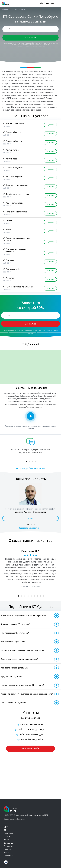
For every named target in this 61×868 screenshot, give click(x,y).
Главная (5, 9)
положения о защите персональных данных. (30, 46)
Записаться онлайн (31, 749)
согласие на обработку (31, 43)
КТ (12, 9)
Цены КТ (8, 837)
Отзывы (7, 849)
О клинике (8, 846)
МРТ (6, 827)
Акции (6, 840)
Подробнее (30, 518)
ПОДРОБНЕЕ (50, 125)
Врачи (6, 853)
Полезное (8, 856)
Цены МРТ (8, 833)
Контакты (8, 843)
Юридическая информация (14, 819)
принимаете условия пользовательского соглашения (30, 45)
